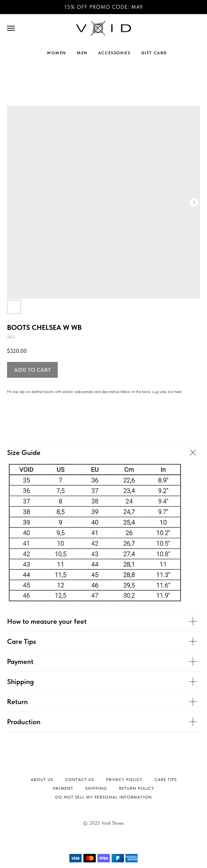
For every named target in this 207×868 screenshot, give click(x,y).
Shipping (96, 788)
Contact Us (80, 780)
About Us (42, 780)
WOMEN (57, 53)
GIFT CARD (154, 53)
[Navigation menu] (11, 28)
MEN (82, 53)
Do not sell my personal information (103, 797)
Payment (63, 788)
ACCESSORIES (114, 53)
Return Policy (137, 788)
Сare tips (166, 780)
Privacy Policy (124, 780)
